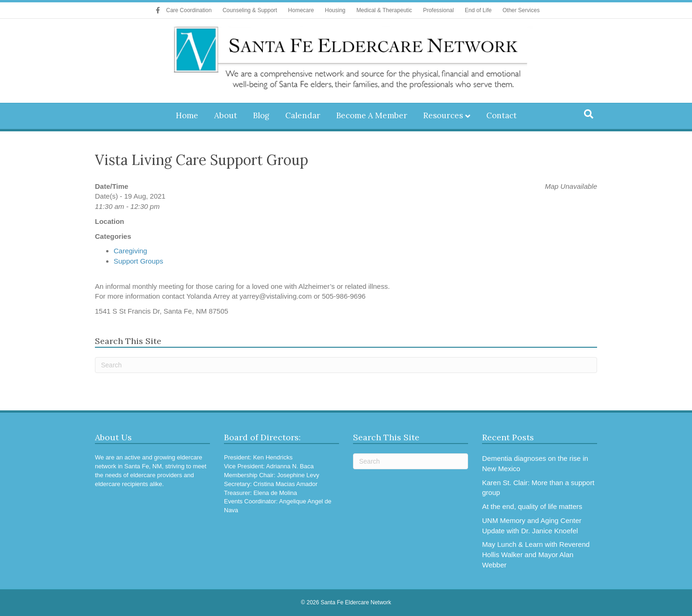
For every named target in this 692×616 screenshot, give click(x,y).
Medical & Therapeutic (384, 10)
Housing (335, 10)
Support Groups (138, 261)
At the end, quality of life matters (532, 506)
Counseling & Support (250, 10)
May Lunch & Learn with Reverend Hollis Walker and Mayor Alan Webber (536, 555)
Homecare (301, 10)
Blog (261, 115)
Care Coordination (189, 10)
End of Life (478, 10)
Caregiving (130, 251)
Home (187, 115)
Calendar (303, 115)
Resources (443, 115)
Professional (439, 10)
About (226, 115)
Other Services (521, 10)
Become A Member (372, 115)
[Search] (589, 114)
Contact (501, 115)
